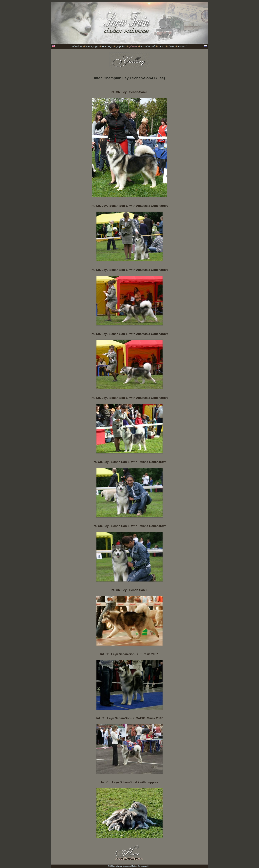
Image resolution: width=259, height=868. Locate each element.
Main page (92, 46)
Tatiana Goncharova (140, 866)
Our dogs (107, 46)
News (162, 46)
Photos (133, 46)
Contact (182, 46)
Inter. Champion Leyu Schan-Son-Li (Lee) (129, 78)
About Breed (148, 46)
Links (171, 46)
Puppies (121, 46)
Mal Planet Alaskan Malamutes (120, 866)
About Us (77, 46)
